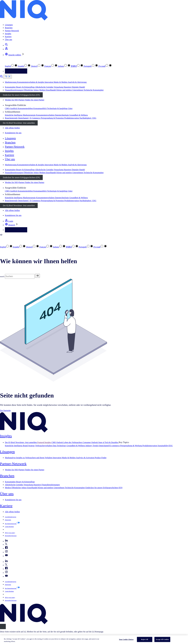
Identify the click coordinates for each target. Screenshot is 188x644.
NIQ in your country (10, 533)
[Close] (3, 626)
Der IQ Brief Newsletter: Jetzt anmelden (19, 123)
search (2, 277)
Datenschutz (8, 520)
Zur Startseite (5, 410)
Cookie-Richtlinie (9, 527)
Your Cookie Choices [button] (13, 529)
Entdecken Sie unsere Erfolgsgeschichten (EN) (21, 95)
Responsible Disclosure (11, 536)
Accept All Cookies (162, 639)
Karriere (8, 37)
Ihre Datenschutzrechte (11, 524)
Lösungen (9, 25)
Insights (8, 34)
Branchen (9, 28)
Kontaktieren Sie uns (16, 71)
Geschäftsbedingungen (11, 517)
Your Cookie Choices (126, 639)
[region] (94, 640)
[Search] (20, 276)
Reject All (145, 639)
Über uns (8, 40)
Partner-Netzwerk (12, 31)
